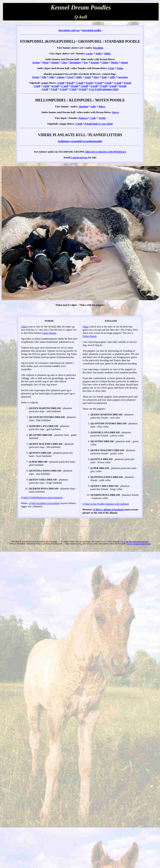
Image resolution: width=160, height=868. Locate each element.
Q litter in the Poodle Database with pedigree (106, 504)
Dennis (55, 62)
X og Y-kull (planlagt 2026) (104, 89)
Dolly (79, 77)
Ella (44, 77)
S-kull (45, 89)
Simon (124, 62)
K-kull (55, 86)
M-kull (74, 86)
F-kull (108, 83)
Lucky (90, 53)
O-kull (94, 86)
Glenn (105, 62)
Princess (83, 118)
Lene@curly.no (79, 157)
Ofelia (107, 53)
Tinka (120, 68)
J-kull (46, 86)
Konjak (95, 62)
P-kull (104, 86)
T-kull (54, 89)
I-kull (37, 86)
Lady (93, 118)
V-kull (73, 89)
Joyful (102, 118)
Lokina (61, 77)
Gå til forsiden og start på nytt (139, 544)
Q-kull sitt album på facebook (44, 503)
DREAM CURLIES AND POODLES (106, 152)
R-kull (123, 86)
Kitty (96, 77)
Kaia (104, 77)
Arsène (36, 62)
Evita (111, 68)
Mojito (115, 62)
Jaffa (112, 77)
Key (86, 62)
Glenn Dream (49, 333)
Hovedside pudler (92, 30)
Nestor (36, 77)
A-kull (60, 83)
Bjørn (102, 106)
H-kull (127, 83)
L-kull (65, 86)
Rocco (116, 112)
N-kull (84, 86)
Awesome (123, 77)
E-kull (99, 83)
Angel (88, 77)
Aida (52, 77)
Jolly (93, 106)
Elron (46, 62)
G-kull (118, 83)
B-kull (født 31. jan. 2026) (99, 124)
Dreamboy (75, 62)
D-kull (89, 83)
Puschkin (98, 48)
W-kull (83, 89)
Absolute (83, 106)
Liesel (70, 77)
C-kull (80, 83)
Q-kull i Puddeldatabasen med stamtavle (42, 497)
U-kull (63, 89)
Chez (64, 62)
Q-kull (113, 86)
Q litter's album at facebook (108, 510)
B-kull (70, 83)
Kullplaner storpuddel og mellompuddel (80, 141)
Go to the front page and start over (135, 541)
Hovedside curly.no (69, 30)
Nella (99, 53)
